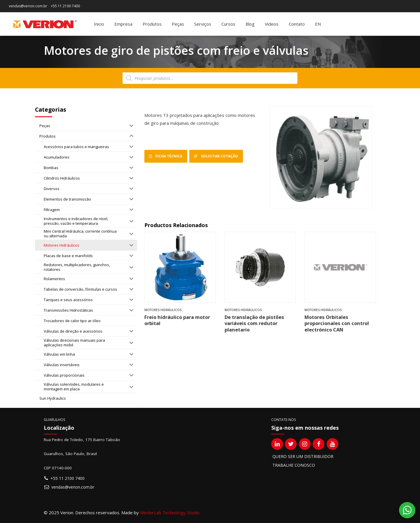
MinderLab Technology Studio (170, 513)
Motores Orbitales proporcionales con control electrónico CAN (337, 323)
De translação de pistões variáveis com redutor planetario (254, 323)
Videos (272, 24)
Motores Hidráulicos (163, 310)
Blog (250, 24)
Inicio (99, 24)
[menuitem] (318, 24)
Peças (178, 24)
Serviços (203, 24)
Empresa (123, 24)
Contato (297, 24)
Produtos (152, 24)
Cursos (228, 24)
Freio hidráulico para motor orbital (177, 320)
